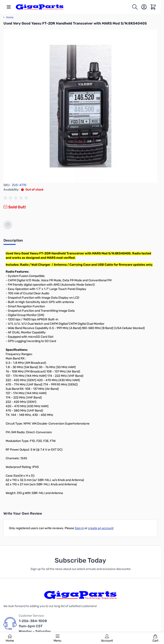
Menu (57, 638)
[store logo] (40, 7)
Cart (155, 638)
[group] (17, 198)
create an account (101, 528)
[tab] (13, 242)
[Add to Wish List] (8, 225)
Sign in (79, 528)
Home (10, 638)
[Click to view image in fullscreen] (80, 106)
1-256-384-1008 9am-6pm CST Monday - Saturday (35, 626)
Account (107, 638)
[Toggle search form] (135, 7)
